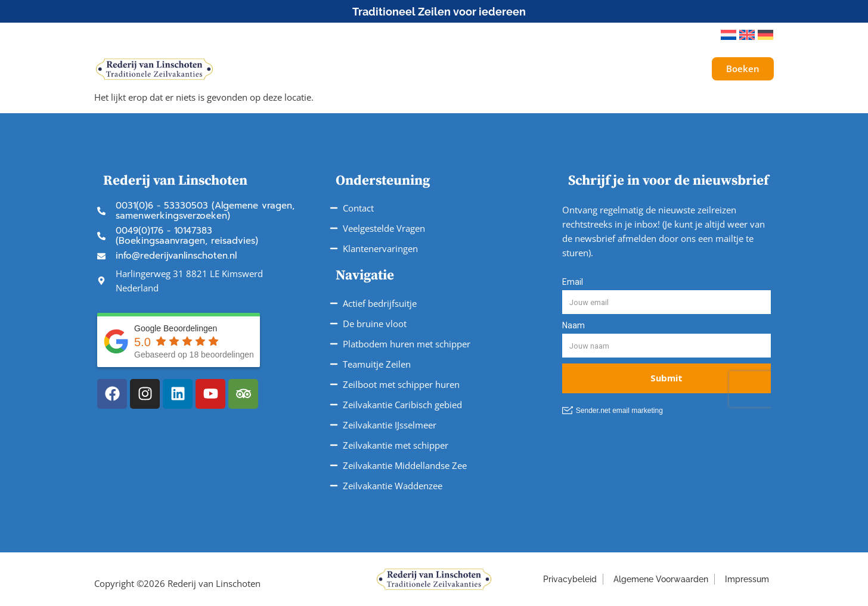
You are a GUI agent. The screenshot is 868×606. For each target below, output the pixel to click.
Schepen (290, 69)
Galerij (655, 69)
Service (532, 69)
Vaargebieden (455, 69)
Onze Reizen (367, 69)
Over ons (598, 69)
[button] (695, 35)
